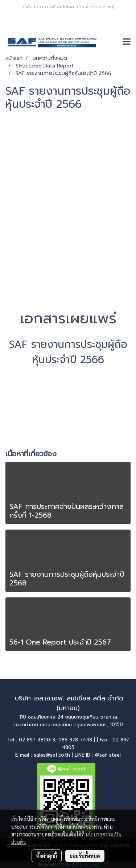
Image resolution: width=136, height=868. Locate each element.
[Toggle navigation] (127, 42)
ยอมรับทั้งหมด (85, 856)
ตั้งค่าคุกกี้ (47, 856)
